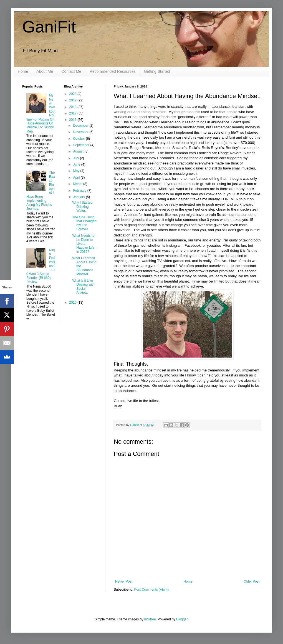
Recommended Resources (113, 71)
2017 (73, 113)
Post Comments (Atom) (151, 590)
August (79, 151)
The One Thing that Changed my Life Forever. (84, 223)
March (78, 184)
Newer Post (124, 581)
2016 (73, 120)
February (80, 191)
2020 (73, 94)
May (77, 171)
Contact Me (71, 71)
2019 (73, 100)
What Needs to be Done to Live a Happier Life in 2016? (83, 244)
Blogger (182, 619)
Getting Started (157, 71)
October (79, 139)
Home (23, 71)
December (81, 126)
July (76, 158)
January (79, 197)
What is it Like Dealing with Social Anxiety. (83, 287)
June (77, 164)
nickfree (150, 619)
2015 (73, 303)
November (81, 132)
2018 (73, 107)
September (82, 145)
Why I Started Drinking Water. (82, 207)
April (77, 178)
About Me (45, 71)
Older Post (252, 581)
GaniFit (49, 27)
